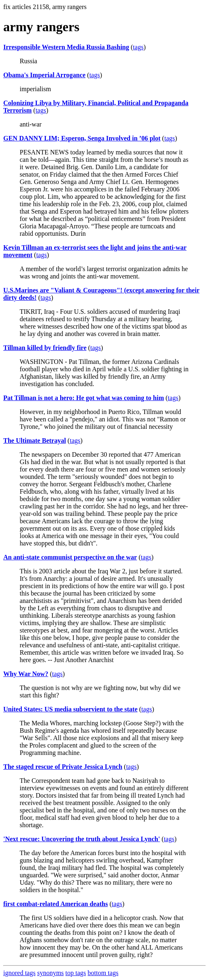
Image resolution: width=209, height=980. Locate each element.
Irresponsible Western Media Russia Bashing (66, 47)
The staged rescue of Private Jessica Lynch (63, 767)
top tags (76, 973)
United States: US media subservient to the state (70, 709)
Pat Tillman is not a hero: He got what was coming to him (84, 398)
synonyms (51, 973)
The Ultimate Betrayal (35, 441)
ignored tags (19, 973)
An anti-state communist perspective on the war (70, 557)
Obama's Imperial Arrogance (44, 75)
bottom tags (103, 973)
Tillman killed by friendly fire (45, 348)
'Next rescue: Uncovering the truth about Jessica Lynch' (82, 839)
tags (138, 47)
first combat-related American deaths (56, 904)
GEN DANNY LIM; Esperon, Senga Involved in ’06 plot (82, 138)
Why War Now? (26, 674)
